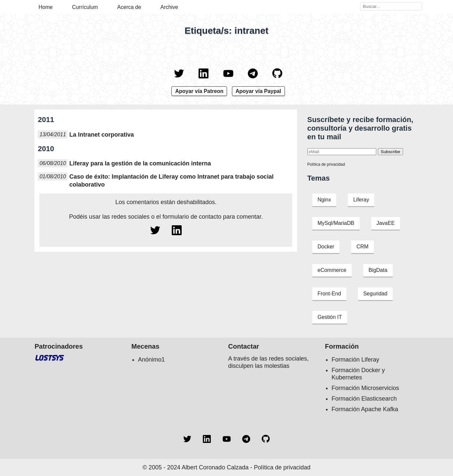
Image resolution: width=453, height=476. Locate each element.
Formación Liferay (355, 360)
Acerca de (129, 7)
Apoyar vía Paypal (258, 91)
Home (46, 7)
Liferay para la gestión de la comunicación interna (140, 163)
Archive (169, 7)
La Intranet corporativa (101, 135)
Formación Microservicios (365, 388)
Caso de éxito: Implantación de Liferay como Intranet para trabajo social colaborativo (171, 181)
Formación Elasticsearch (364, 399)
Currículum (85, 7)
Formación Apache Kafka (365, 409)
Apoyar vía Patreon (199, 91)
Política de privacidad (326, 164)
